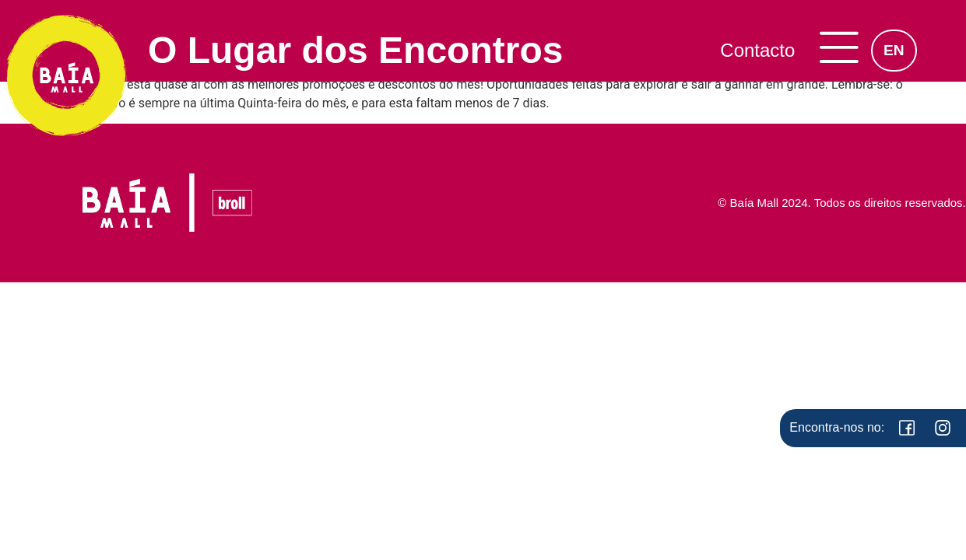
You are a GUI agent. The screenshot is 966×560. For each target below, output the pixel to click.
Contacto (757, 50)
